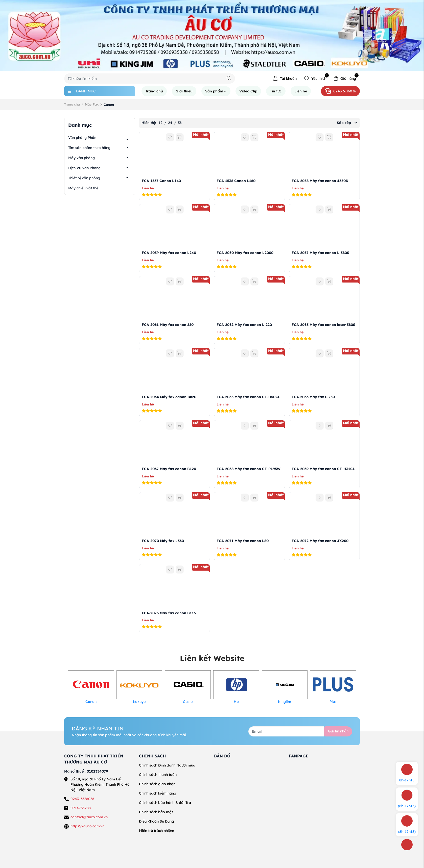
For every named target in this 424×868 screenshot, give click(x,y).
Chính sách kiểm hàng (158, 793)
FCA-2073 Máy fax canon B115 (169, 613)
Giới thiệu (184, 91)
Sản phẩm (216, 91)
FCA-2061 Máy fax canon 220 (168, 325)
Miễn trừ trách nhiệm (157, 831)
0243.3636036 (340, 91)
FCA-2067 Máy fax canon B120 (169, 469)
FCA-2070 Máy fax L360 (163, 541)
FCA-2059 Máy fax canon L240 (169, 253)
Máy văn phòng (81, 158)
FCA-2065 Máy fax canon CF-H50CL (248, 397)
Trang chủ (154, 91)
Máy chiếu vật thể (83, 188)
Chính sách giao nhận (157, 784)
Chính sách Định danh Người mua (167, 765)
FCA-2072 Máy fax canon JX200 (320, 541)
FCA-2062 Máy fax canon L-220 (244, 325)
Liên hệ (301, 91)
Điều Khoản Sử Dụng (156, 821)
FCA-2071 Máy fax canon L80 (243, 541)
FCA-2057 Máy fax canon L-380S (320, 253)
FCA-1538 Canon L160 (236, 181)
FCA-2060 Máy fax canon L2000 (245, 253)
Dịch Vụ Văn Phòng (84, 168)
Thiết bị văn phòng (84, 178)
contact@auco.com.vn (89, 817)
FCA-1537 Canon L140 (161, 181)
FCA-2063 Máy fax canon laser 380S (323, 325)
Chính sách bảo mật (156, 812)
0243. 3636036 (82, 799)
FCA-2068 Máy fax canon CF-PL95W (249, 469)
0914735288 (81, 808)
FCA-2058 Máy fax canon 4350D (320, 181)
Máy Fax (92, 104)
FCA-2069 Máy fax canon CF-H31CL (323, 469)
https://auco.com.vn (87, 826)
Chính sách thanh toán (158, 775)
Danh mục (82, 91)
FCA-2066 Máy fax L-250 (313, 397)
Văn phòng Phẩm (83, 138)
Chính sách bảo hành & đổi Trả (165, 803)
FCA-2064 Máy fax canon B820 (169, 397)
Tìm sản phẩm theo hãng (89, 148)
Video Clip (248, 91)
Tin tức (276, 91)
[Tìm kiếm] (229, 78)
